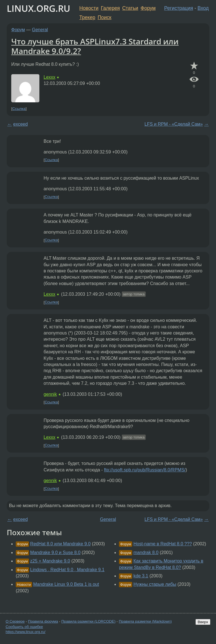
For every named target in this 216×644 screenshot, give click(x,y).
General (40, 30)
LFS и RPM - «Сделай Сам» (174, 124)
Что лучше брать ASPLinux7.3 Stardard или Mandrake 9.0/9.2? (95, 46)
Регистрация (179, 8)
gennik (50, 394)
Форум (148, 8)
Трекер (87, 17)
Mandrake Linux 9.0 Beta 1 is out (66, 584)
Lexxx (49, 77)
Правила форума (43, 621)
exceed (21, 124)
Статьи (130, 8)
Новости (89, 8)
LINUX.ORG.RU (39, 8)
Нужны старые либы (155, 584)
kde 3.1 (141, 576)
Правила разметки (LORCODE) (88, 621)
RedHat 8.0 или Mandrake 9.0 (60, 544)
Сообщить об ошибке (24, 627)
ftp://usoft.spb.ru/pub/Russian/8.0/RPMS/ (145, 470)
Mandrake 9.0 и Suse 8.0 (55, 553)
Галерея (110, 8)
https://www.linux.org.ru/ (25, 632)
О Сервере (15, 621)
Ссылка (19, 109)
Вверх (203, 622)
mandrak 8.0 (146, 553)
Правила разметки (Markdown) (145, 621)
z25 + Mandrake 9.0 (50, 561)
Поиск (104, 17)
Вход (203, 8)
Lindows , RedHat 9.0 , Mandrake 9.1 (67, 570)
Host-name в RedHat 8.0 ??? (163, 544)
